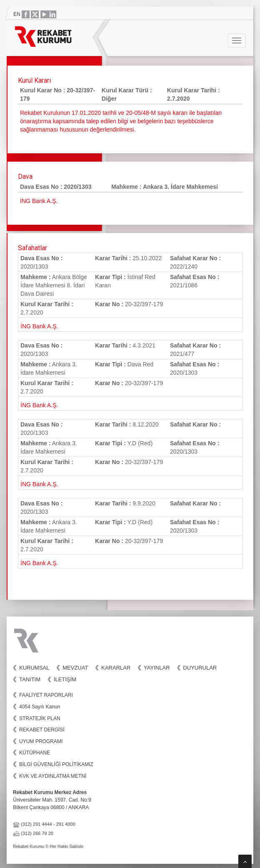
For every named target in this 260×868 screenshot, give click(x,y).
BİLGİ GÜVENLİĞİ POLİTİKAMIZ (56, 764)
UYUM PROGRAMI (41, 741)
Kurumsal (34, 668)
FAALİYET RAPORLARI (46, 695)
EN (17, 14)
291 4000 (66, 824)
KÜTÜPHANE (35, 753)
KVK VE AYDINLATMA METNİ (53, 776)
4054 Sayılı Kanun (40, 707)
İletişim (65, 679)
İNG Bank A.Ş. (39, 326)
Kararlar (116, 668)
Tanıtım (30, 679)
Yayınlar (157, 668)
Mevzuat (75, 668)
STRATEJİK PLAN (40, 718)
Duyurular (200, 668)
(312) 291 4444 (37, 824)
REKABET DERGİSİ (42, 730)
